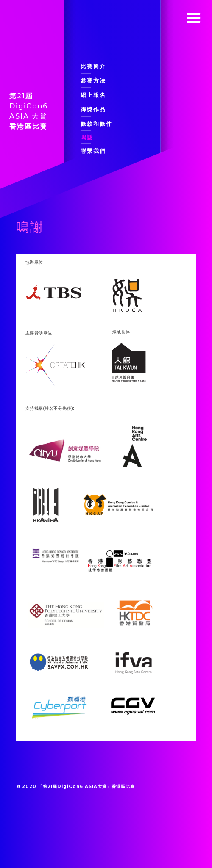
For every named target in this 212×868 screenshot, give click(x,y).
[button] (194, 18)
